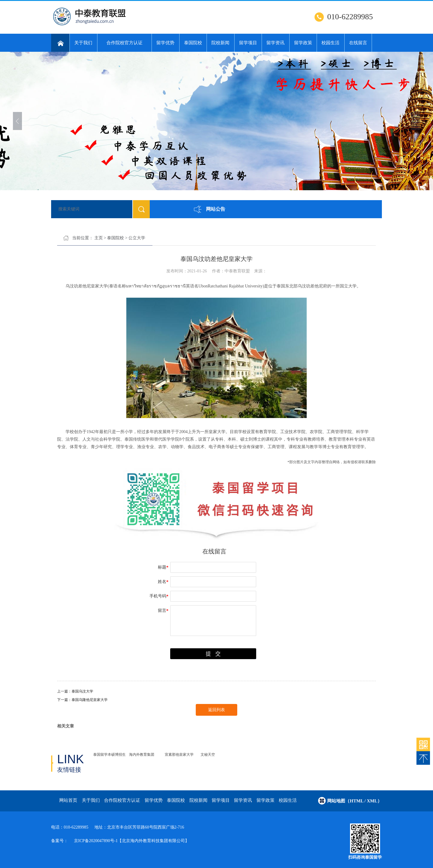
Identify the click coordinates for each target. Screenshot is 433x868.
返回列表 (216, 710)
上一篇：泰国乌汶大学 (75, 691)
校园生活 (330, 43)
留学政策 (303, 43)
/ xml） (373, 801)
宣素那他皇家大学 (179, 755)
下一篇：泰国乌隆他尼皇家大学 (82, 700)
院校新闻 (220, 43)
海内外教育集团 (142, 755)
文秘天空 (208, 755)
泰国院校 (193, 43)
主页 (99, 238)
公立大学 (137, 238)
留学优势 (165, 43)
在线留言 (358, 43)
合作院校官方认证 (124, 43)
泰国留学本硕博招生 (109, 755)
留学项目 (248, 43)
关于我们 (83, 43)
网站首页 (68, 800)
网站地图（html (346, 801)
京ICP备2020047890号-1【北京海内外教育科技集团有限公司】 (132, 841)
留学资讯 (275, 43)
